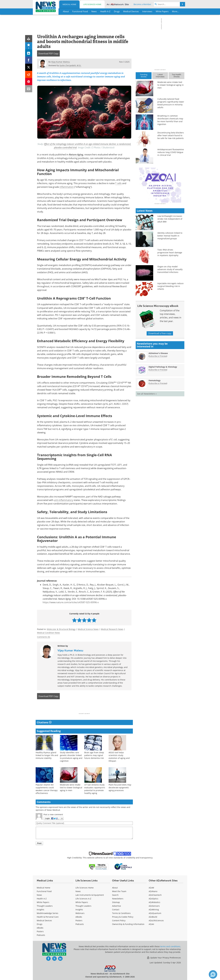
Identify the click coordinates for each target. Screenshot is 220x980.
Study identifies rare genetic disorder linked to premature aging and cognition (71, 757)
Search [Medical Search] (115, 895)
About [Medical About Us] (115, 888)
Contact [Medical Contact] (116, 910)
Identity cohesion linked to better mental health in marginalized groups (170, 285)
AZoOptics (153, 899)
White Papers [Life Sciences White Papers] (82, 902)
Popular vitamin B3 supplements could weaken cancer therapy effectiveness (47, 789)
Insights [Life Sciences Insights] (79, 910)
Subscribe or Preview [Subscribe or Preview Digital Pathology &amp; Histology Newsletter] (158, 419)
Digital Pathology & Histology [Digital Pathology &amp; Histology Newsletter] (163, 416)
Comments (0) (43, 637)
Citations (44, 722)
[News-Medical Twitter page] (54, 959)
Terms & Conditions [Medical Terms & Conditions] (121, 913)
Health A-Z (42, 899)
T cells (118, 183)
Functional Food (44, 891)
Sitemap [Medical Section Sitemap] (116, 902)
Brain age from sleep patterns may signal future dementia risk (94, 755)
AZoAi (151, 924)
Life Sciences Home (92, 4)
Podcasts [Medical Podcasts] (41, 935)
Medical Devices (44, 920)
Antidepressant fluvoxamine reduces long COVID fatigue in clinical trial (171, 152)
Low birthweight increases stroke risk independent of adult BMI (170, 268)
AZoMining (154, 910)
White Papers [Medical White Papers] (43, 902)
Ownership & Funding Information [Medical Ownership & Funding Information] (128, 924)
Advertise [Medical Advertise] (117, 906)
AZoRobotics (154, 902)
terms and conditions (170, 946)
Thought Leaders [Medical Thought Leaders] (45, 906)
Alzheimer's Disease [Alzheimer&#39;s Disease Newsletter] (158, 402)
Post (39, 843)
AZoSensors (154, 906)
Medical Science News (88, 629)
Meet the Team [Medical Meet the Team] (119, 891)
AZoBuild (153, 917)
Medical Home (69, 4)
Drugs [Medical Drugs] (40, 924)
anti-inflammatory (64, 500)
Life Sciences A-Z (83, 899)
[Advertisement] (84, 707)
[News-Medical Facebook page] (48, 959)
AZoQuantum (155, 913)
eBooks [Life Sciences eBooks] (79, 917)
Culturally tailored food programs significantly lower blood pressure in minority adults (171, 103)
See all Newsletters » (147, 443)
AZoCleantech (155, 895)
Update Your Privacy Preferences (164, 958)
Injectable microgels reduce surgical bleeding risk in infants (170, 335)
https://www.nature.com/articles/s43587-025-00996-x (71, 602)
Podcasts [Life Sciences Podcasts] (80, 924)
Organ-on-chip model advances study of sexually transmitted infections (170, 318)
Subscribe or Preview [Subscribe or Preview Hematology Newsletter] (158, 432)
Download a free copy (160, 382)
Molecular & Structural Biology (61, 629)
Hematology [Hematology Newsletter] (155, 429)
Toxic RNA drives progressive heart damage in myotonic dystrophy (170, 302)
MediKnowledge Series (47, 913)
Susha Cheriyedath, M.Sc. (70, 65)
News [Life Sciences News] (78, 891)
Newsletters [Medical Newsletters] (118, 899)
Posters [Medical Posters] (40, 931)
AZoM (151, 888)
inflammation (67, 187)
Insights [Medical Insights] (40, 910)
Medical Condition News (48, 633)
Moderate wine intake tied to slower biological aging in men (71, 788)
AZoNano (153, 891)
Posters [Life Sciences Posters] (79, 920)
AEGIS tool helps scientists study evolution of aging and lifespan (119, 757)
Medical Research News (112, 629)
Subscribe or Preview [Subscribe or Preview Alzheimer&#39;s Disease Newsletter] (158, 405)
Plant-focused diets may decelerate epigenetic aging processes (120, 788)
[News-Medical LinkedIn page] (60, 959)
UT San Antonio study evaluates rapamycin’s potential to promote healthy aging (95, 789)
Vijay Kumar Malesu (70, 650)
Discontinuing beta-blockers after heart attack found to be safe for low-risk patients (171, 135)
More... (175, 11)
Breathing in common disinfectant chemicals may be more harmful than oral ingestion (170, 120)
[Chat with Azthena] (213, 974)
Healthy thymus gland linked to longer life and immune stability (47, 755)
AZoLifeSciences (156, 920)
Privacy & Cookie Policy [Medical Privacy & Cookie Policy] (123, 917)
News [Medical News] (39, 895)
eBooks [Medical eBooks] (40, 928)
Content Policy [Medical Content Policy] (119, 920)
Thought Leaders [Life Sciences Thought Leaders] (83, 906)
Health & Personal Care (48, 917)
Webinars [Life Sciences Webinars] (80, 913)
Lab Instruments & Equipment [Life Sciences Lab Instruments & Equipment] (90, 895)
